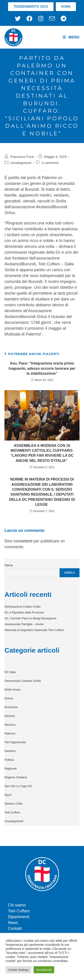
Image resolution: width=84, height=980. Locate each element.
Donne (9, 698)
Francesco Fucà (22, 157)
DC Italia (10, 672)
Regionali (11, 769)
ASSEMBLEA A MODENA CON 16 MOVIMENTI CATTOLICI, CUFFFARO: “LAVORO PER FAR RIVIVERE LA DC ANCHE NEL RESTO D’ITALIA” (42, 453)
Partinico (10, 751)
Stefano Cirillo (14, 804)
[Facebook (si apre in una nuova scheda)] (29, 18)
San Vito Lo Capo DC (18, 786)
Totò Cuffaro (12, 812)
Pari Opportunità (15, 742)
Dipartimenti (19, 917)
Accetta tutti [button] (44, 970)
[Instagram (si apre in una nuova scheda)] (41, 18)
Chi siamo (17, 905)
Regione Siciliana (16, 777)
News (13, 923)
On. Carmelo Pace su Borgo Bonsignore (30, 618)
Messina (10, 725)
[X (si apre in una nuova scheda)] (19, 18)
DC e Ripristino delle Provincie (24, 612)
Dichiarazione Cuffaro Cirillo (23, 607)
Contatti (15, 929)
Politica (9, 760)
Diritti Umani (12, 690)
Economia (11, 707)
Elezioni (10, 716)
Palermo (10, 733)
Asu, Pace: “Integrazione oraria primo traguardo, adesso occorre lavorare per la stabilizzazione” (42, 368)
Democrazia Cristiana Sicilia (23, 681)
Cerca (9, 565)
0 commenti (50, 163)
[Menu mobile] (71, 37)
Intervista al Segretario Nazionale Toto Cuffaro (34, 630)
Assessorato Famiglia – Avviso (24, 624)
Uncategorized (21, 163)
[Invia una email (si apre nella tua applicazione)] (52, 18)
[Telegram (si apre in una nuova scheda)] (64, 18)
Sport (8, 795)
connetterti (23, 541)
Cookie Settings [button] (18, 970)
